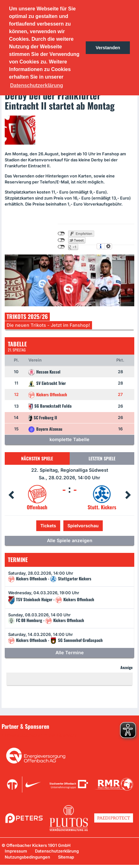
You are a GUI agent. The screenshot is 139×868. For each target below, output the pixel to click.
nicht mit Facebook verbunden (61, 234)
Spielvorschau (83, 526)
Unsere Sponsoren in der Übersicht (41, 735)
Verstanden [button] (108, 48)
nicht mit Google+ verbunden (61, 247)
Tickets (48, 526)
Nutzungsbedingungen (27, 857)
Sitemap (66, 857)
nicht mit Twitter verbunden (61, 240)
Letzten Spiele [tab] (102, 458)
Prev (11, 495)
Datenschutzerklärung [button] (37, 85)
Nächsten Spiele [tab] (37, 458)
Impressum (16, 851)
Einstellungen (108, 246)
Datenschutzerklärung (57, 851)
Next (128, 495)
